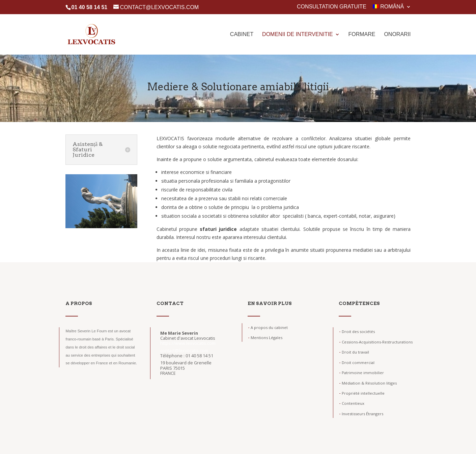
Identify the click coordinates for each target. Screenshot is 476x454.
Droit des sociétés (357, 331)
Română (388, 7)
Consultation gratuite (332, 7)
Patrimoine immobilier (361, 373)
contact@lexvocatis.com (184, 351)
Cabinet (242, 35)
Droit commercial (357, 362)
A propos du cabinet (268, 327)
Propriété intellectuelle (362, 393)
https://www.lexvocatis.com (188, 343)
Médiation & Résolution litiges (368, 383)
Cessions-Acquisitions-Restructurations (376, 342)
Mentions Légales (265, 338)
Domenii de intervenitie (298, 35)
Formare (362, 35)
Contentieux (352, 403)
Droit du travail (354, 352)
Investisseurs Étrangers (361, 414)
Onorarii (397, 35)
